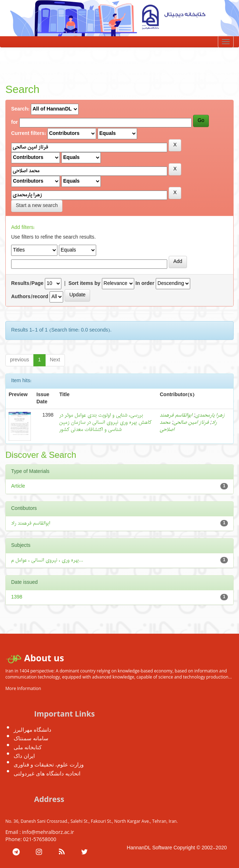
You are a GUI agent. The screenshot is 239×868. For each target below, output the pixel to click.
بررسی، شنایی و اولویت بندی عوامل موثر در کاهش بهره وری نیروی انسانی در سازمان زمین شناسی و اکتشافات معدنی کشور (105, 423)
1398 (17, 597)
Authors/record (30, 297)
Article (18, 486)
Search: (20, 109)
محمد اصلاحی (167, 426)
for (15, 123)
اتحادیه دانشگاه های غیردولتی (47, 773)
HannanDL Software (149, 848)
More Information (23, 688)
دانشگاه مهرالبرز (32, 729)
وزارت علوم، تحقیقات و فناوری (49, 764)
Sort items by (85, 284)
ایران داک (24, 756)
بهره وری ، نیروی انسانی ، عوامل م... (47, 560)
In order (145, 284)
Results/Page (27, 284)
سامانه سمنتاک (31, 738)
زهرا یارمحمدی (210, 415)
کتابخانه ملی (28, 747)
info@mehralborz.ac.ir (48, 832)
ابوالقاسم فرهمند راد (31, 523)
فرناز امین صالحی (191, 423)
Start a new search (37, 206)
